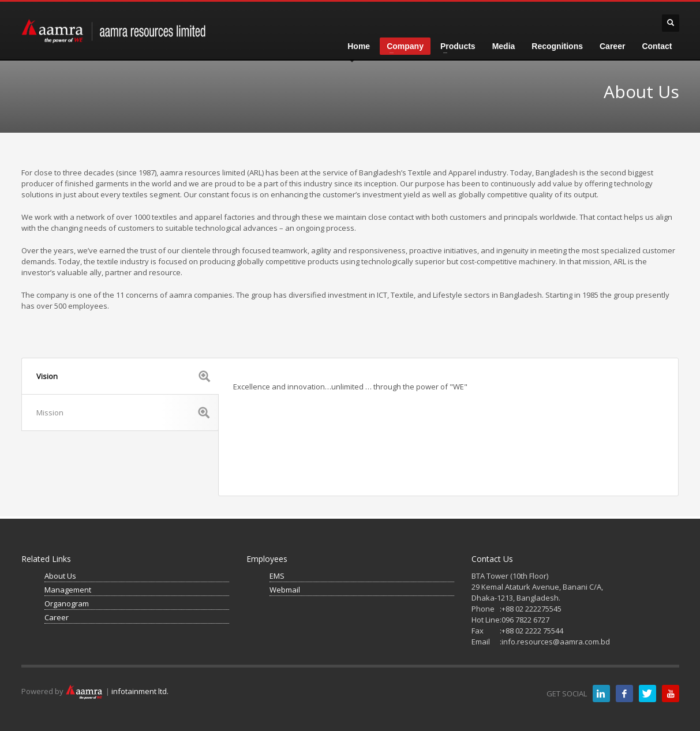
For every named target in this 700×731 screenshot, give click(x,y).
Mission (123, 413)
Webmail (285, 590)
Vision (123, 376)
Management (68, 590)
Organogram (67, 603)
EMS (277, 576)
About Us (60, 576)
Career (57, 617)
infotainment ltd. (140, 691)
